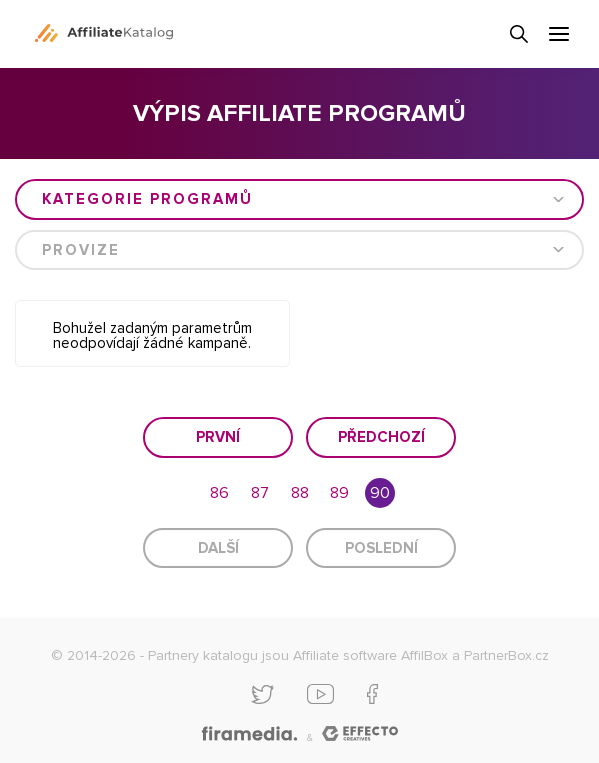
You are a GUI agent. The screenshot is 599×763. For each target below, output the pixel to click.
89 (339, 493)
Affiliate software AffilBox (370, 655)
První (218, 437)
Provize (81, 250)
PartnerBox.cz (506, 655)
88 (300, 493)
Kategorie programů (147, 199)
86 (219, 493)
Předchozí (381, 437)
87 (260, 493)
